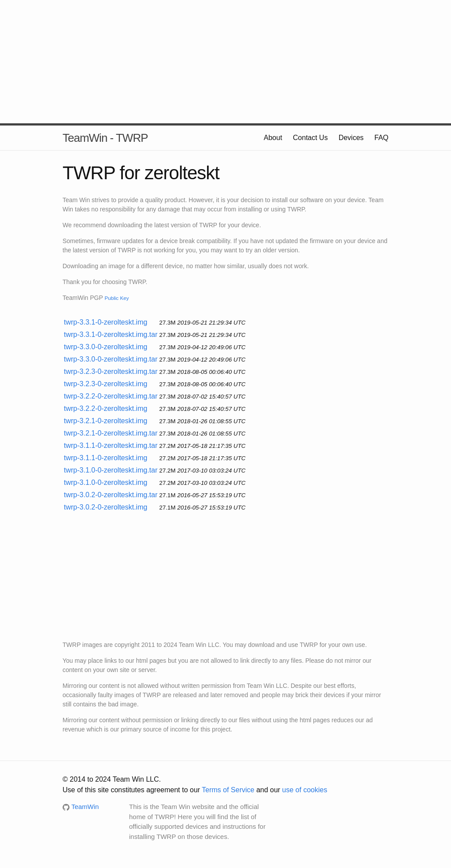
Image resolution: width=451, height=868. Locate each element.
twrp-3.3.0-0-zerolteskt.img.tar (111, 359)
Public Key (116, 298)
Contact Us (310, 138)
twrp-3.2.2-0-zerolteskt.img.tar (111, 396)
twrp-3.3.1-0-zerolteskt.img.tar (111, 334)
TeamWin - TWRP (105, 138)
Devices (351, 138)
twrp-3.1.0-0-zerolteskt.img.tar (111, 470)
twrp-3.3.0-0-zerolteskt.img (105, 347)
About (273, 138)
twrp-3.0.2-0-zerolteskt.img (105, 507)
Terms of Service (228, 790)
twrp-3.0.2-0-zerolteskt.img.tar (111, 495)
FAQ (381, 138)
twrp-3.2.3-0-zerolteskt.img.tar (111, 371)
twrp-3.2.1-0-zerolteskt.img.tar (111, 433)
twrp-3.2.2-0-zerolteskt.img (105, 408)
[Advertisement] (225, 62)
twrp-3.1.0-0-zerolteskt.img (105, 482)
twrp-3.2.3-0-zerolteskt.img (105, 384)
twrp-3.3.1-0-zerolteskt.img (105, 322)
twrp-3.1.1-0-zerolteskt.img (105, 458)
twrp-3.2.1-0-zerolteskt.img (105, 421)
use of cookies (305, 790)
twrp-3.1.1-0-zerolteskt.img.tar (111, 445)
